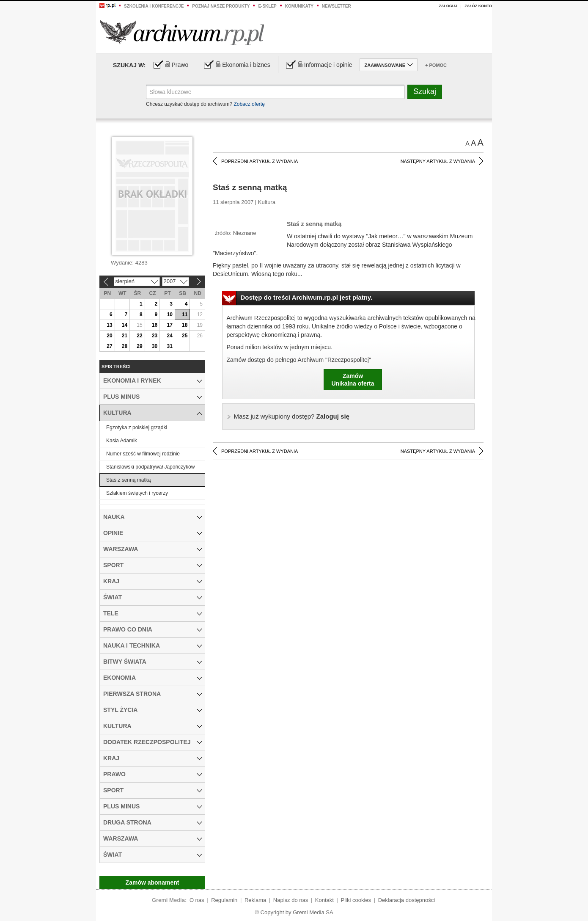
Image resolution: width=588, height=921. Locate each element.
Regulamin (224, 900)
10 (169, 314)
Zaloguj (448, 6)
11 (185, 314)
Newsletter (337, 6)
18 (185, 325)
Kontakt (324, 900)
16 (155, 325)
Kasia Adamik (122, 441)
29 (139, 346)
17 (169, 325)
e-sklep (267, 6)
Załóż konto (478, 6)
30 (155, 346)
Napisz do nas (291, 900)
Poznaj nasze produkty (221, 6)
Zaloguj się (292, 416)
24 (169, 336)
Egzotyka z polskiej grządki (137, 427)
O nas (197, 900)
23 (155, 336)
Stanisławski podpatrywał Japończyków (150, 467)
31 (169, 346)
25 (185, 336)
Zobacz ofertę (249, 104)
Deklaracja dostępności (407, 900)
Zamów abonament (152, 882)
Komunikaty (299, 6)
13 (109, 325)
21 (125, 336)
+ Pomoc (436, 65)
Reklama (255, 900)
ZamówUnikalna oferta (353, 380)
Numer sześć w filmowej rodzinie (143, 454)
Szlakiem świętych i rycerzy (137, 493)
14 (125, 325)
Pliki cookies (356, 900)
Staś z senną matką (128, 480)
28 (125, 346)
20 (109, 336)
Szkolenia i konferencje (154, 6)
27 (109, 346)
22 (139, 336)
